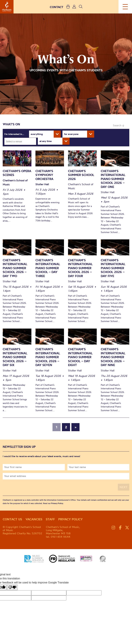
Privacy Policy (57, 503)
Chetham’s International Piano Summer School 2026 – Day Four (80, 268)
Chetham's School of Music (7, 7)
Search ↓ (119, 125)
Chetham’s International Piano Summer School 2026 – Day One (113, 179)
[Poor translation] (12, 587)
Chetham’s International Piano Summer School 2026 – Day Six (15, 357)
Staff (50, 519)
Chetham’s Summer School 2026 (81, 175)
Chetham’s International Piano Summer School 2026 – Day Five (113, 268)
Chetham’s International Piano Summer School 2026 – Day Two (15, 268)
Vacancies (34, 519)
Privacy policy (70, 519)
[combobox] (20, 141)
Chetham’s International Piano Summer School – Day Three (48, 268)
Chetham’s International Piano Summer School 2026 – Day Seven (48, 357)
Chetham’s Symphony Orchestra (44, 175)
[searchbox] (21, 141)
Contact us (12, 519)
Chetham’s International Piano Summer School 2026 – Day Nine (113, 357)
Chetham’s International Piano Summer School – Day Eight (80, 357)
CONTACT (57, 7)
